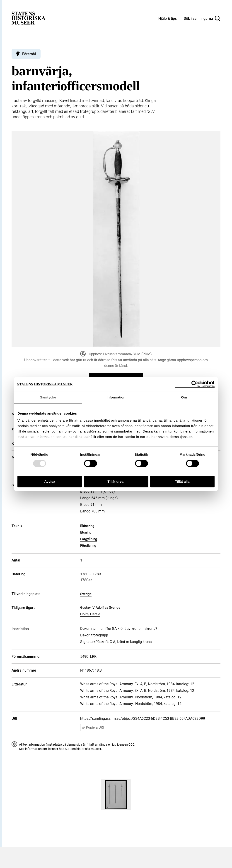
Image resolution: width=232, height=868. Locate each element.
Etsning (86, 532)
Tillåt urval (116, 481)
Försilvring (88, 546)
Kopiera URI (93, 727)
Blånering (87, 526)
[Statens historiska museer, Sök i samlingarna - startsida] (29, 18)
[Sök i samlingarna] (202, 19)
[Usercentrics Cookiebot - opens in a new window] (195, 384)
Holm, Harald (90, 614)
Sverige (86, 594)
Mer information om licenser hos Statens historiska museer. (60, 749)
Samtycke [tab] (48, 397)
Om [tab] (184, 397)
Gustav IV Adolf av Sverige (100, 608)
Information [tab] (116, 397)
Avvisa (50, 481)
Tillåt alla (182, 481)
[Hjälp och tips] (168, 19)
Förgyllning (89, 539)
